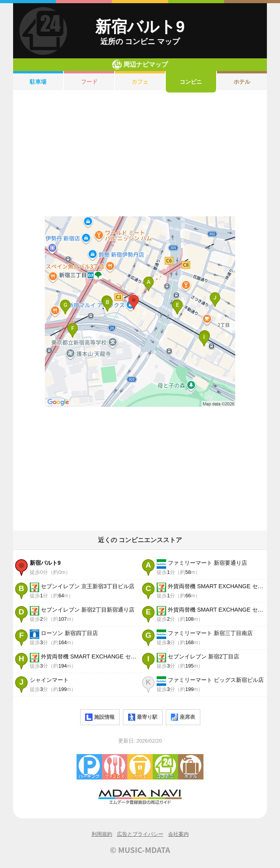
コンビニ (191, 82)
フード (89, 82)
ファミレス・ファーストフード (115, 767)
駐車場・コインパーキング (89, 767)
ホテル (242, 82)
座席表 (183, 717)
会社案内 (178, 834)
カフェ (140, 82)
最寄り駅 (143, 717)
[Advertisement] (140, 154)
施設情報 (100, 717)
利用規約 (102, 834)
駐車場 (38, 82)
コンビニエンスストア (165, 767)
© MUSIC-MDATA (140, 850)
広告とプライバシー (140, 834)
